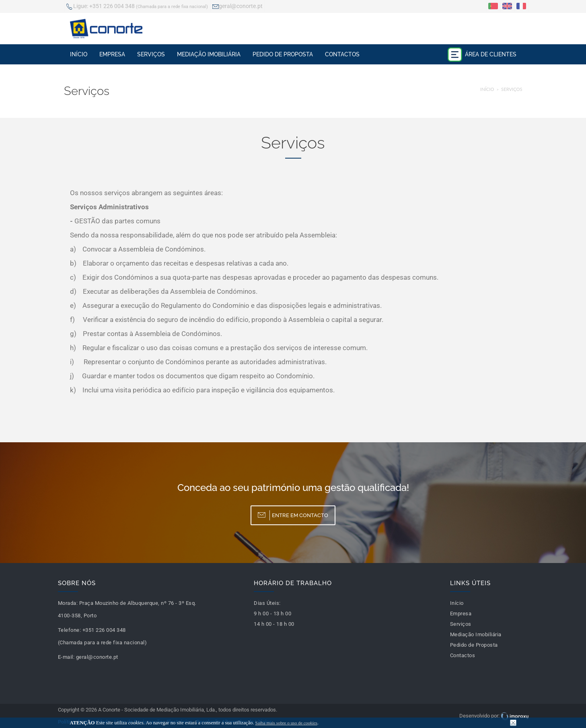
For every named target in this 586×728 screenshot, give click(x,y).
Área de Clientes (482, 55)
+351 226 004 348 (137, 7)
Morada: (68, 603)
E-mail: (66, 657)
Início (79, 54)
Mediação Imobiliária (209, 54)
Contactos (342, 54)
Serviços (151, 54)
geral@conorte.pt (237, 7)
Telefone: (70, 630)
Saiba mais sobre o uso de (286, 723)
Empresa (112, 54)
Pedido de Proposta (283, 54)
